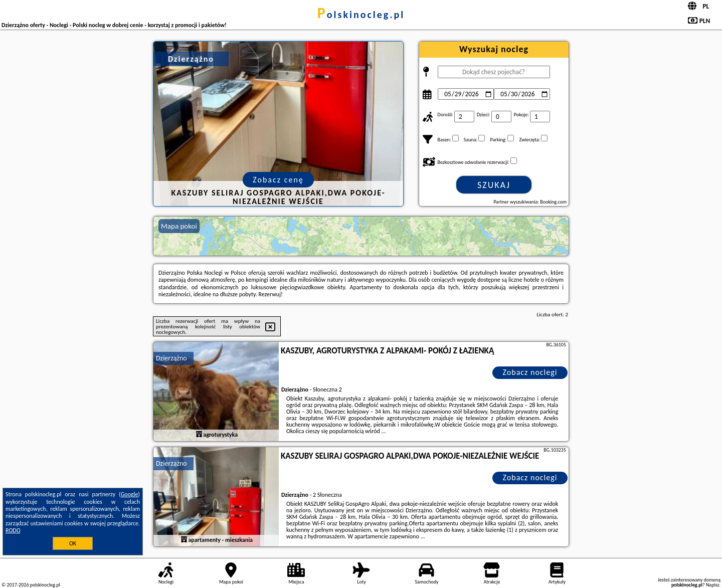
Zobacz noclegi (530, 372)
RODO (13, 530)
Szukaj (494, 185)
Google (130, 494)
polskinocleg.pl (361, 15)
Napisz (713, 585)
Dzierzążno (171, 358)
